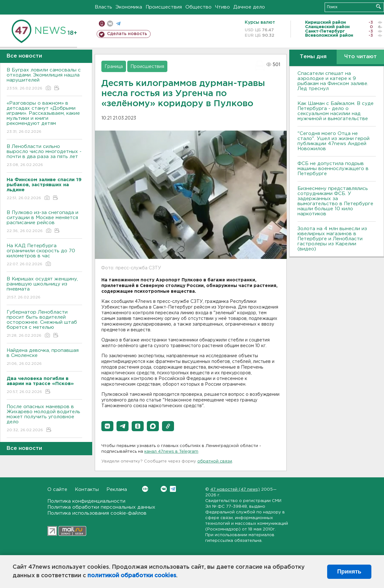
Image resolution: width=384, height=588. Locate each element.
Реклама (117, 490)
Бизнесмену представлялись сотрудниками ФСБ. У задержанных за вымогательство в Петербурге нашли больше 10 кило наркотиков (335, 201)
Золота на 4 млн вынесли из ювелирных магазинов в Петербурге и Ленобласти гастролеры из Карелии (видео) (332, 239)
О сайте (57, 490)
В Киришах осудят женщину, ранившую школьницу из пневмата (44, 288)
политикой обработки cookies (132, 576)
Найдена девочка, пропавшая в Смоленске (44, 357)
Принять (349, 572)
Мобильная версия (102, 24)
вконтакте (110, 24)
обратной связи (215, 461)
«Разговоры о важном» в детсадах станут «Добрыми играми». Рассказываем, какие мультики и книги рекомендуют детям (44, 118)
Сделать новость (127, 34)
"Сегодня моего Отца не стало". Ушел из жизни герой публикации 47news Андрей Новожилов (333, 141)
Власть (103, 7)
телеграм (118, 24)
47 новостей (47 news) (235, 490)
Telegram (173, 489)
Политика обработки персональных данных (101, 507)
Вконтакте (145, 489)
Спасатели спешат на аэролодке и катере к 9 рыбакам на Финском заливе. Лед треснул (333, 81)
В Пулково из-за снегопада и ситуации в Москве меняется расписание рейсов (44, 222)
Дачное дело (249, 7)
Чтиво (222, 7)
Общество (198, 7)
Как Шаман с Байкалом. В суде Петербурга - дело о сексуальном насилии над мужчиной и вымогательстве (336, 111)
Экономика (129, 7)
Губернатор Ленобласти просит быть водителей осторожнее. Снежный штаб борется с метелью (44, 324)
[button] (107, 426)
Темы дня (313, 57)
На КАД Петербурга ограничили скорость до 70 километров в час (44, 255)
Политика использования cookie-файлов (97, 513)
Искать (378, 6)
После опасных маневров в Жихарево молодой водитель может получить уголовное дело (44, 419)
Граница (114, 67)
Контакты (87, 490)
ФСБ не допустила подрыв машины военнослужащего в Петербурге (333, 169)
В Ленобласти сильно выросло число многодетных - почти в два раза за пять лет (44, 156)
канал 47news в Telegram (171, 452)
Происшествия (164, 7)
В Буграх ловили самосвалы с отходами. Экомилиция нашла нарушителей (44, 80)
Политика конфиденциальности (86, 501)
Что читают (360, 57)
